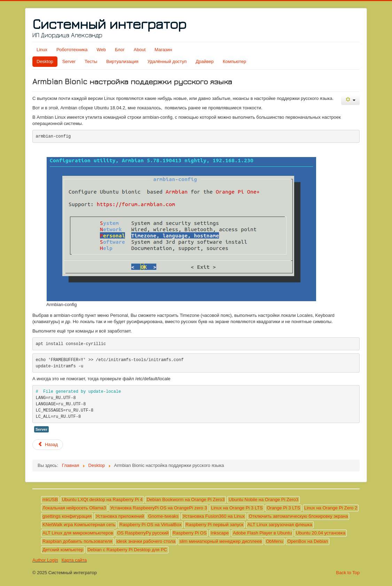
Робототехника (72, 50)
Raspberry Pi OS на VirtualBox (150, 525)
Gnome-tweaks (163, 516)
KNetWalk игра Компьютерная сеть (79, 525)
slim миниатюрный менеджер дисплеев (221, 541)
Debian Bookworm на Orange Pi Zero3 (186, 499)
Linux (42, 50)
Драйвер (205, 61)
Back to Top (348, 573)
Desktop (45, 61)
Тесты (91, 61)
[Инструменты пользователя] (350, 100)
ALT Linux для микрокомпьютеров (78, 533)
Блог (120, 50)
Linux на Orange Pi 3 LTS (237, 508)
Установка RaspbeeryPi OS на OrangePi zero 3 (158, 508)
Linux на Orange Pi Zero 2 (331, 508)
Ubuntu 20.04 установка (321, 533)
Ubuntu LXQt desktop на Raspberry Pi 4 (102, 499)
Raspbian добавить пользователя (77, 541)
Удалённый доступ (167, 61)
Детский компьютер (63, 550)
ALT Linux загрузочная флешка (280, 525)
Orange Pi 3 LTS (283, 508)
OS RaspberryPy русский (143, 533)
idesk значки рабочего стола (146, 541)
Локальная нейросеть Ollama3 (74, 508)
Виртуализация (122, 61)
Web (101, 50)
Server (69, 61)
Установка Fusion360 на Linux (214, 516)
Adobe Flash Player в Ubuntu (262, 533)
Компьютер (234, 61)
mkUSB (50, 499)
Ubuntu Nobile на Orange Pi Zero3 (264, 499)
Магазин (163, 50)
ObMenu (275, 541)
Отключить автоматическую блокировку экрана (299, 516)
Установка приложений (120, 516)
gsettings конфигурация (67, 516)
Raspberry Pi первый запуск (214, 525)
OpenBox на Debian (308, 541)
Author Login (45, 560)
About (140, 50)
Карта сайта (74, 560)
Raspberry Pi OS (190, 533)
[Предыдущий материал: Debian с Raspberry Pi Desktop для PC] (48, 445)
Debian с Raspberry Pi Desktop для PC (127, 550)
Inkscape (220, 533)
